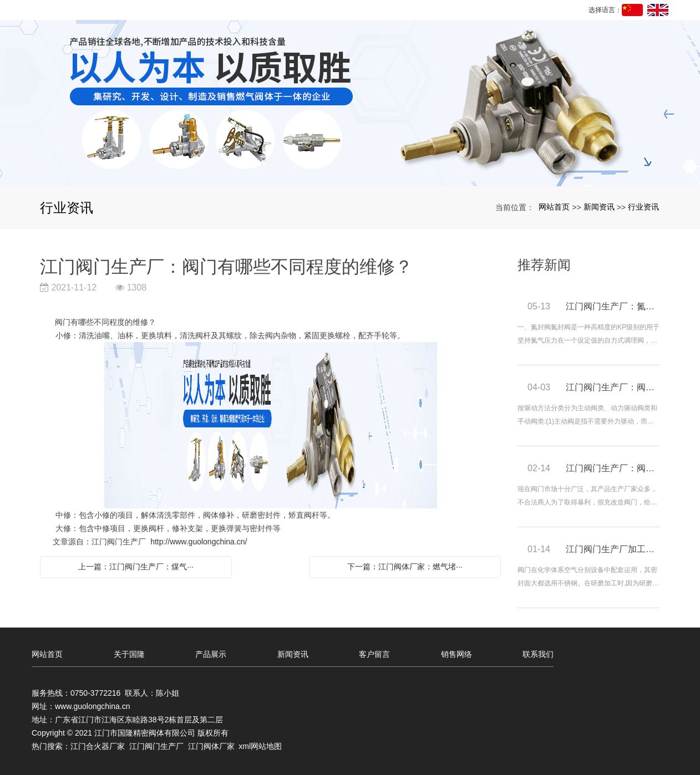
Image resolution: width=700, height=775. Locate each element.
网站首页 (554, 207)
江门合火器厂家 (98, 746)
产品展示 (211, 654)
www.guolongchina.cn (92, 706)
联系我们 (538, 654)
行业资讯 (643, 207)
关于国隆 (129, 654)
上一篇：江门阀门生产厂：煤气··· (136, 567)
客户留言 (374, 654)
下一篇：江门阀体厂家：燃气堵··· (405, 567)
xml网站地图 (260, 746)
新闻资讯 (599, 207)
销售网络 (456, 654)
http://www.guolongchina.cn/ (199, 542)
